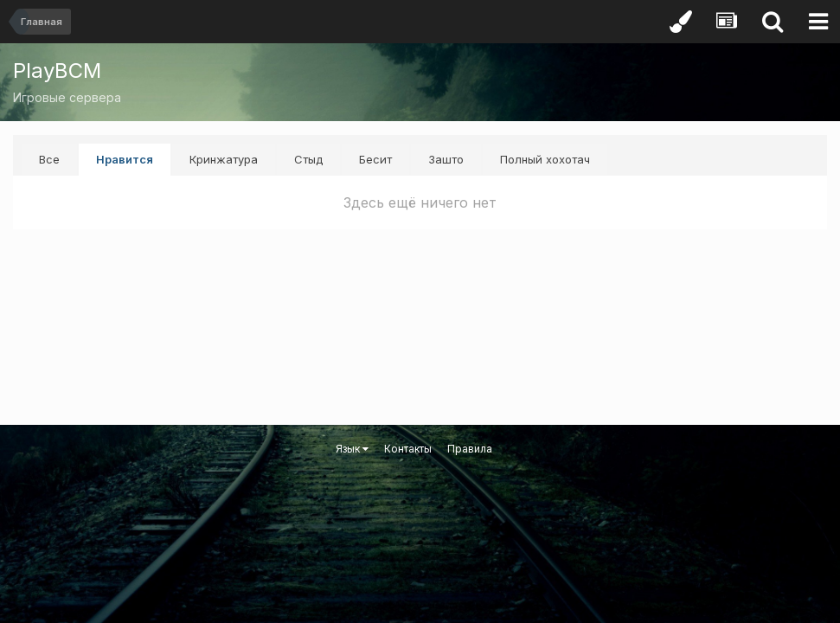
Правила (470, 449)
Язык (352, 449)
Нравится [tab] (125, 159)
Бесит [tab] (375, 159)
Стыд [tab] (308, 159)
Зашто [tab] (446, 159)
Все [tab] (49, 159)
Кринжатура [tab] (224, 159)
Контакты (408, 449)
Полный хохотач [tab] (545, 159)
